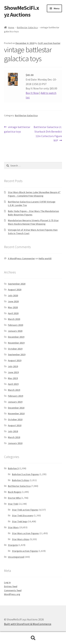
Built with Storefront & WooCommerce (28, 624)
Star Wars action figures (25, 533)
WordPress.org (12, 594)
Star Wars (13, 527)
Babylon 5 (13, 468)
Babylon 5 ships (21, 480)
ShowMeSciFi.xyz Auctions (21, 11)
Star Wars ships (21, 539)
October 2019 (15, 349)
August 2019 (15, 360)
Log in (7, 582)
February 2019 (15, 396)
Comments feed (13, 590)
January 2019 (15, 402)
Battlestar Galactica (27, 27)
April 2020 (13, 313)
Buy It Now (32, 93)
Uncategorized (16, 557)
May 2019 (13, 378)
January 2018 (15, 443)
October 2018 (15, 419)
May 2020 (13, 307)
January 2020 (15, 331)
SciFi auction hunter (49, 43)
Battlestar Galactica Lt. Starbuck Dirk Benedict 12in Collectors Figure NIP (48, 134)
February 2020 (15, 325)
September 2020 (17, 284)
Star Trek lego (20, 521)
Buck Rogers (15, 492)
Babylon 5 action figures (25, 474)
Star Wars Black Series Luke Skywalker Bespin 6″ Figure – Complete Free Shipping (34, 194)
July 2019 (13, 366)
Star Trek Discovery (23, 515)
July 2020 (13, 295)
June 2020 (13, 301)
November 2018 (16, 414)
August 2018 (15, 425)
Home (11, 27)
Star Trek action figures (25, 510)
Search (33, 638)
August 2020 (15, 290)
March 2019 (14, 390)
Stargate (13, 545)
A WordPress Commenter (21, 258)
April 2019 (13, 384)
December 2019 (16, 337)
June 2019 (13, 372)
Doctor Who (14, 498)
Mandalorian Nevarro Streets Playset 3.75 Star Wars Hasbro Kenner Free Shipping (33, 222)
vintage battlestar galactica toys (17, 129)
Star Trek (13, 504)
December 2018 (16, 408)
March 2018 (14, 437)
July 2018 (13, 431)
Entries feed (11, 586)
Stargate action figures (25, 551)
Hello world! (45, 258)
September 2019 (17, 354)
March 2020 (14, 319)
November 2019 (16, 343)
